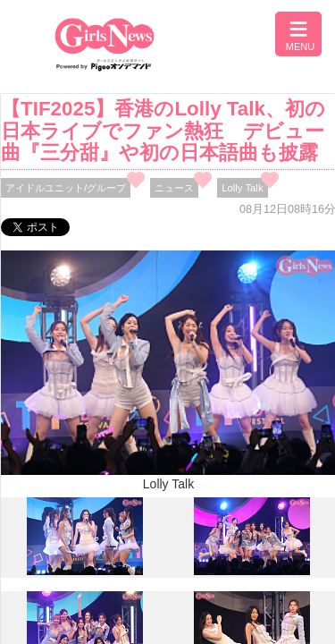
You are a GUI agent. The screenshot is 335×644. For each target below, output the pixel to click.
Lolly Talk (242, 188)
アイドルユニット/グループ (66, 188)
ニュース (174, 188)
